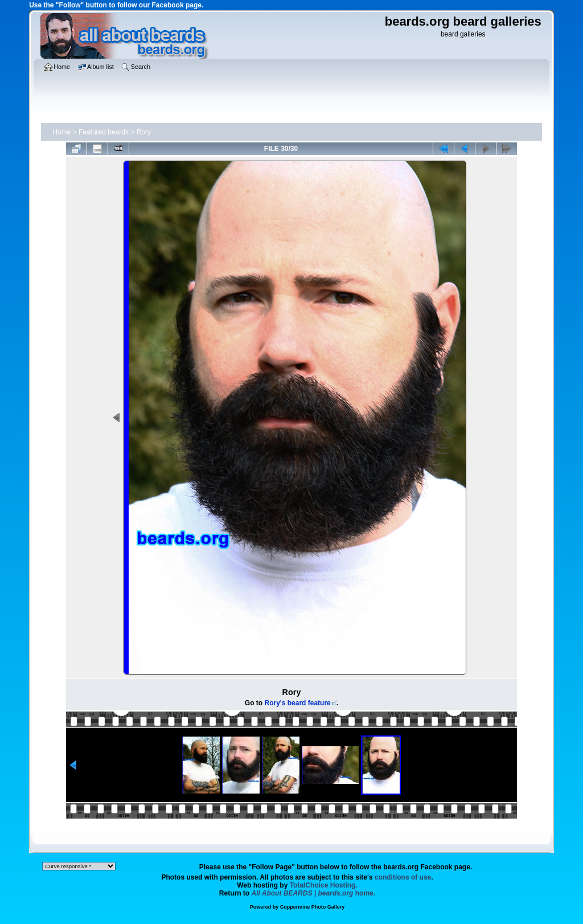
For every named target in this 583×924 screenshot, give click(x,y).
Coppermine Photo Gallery (313, 907)
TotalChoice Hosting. (324, 885)
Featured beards (104, 132)
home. (314, 893)
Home (61, 132)
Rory (144, 132)
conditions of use (403, 877)
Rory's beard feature (298, 703)
